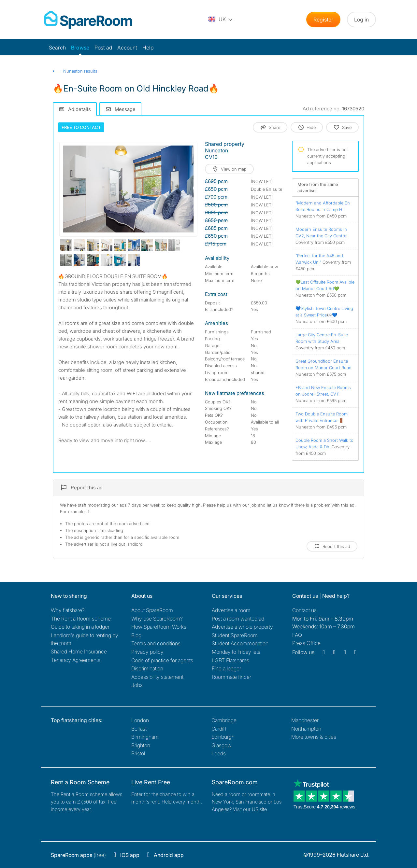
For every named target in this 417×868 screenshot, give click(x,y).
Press (306, 643)
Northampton (306, 729)
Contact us (304, 610)
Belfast (139, 729)
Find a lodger (226, 668)
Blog (136, 635)
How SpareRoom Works (159, 627)
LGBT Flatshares (230, 660)
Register (323, 20)
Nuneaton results (80, 71)
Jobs (137, 685)
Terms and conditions (156, 643)
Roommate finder (231, 677)
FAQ (297, 635)
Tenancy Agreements (76, 660)
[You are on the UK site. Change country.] (221, 20)
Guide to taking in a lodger (80, 627)
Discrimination (147, 668)
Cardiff (219, 729)
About (152, 610)
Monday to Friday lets (236, 652)
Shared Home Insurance (79, 651)
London (140, 720)
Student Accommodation (240, 643)
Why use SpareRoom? (157, 619)
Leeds (219, 753)
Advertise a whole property (242, 627)
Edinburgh (223, 737)
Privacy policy (147, 652)
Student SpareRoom (235, 635)
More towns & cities (314, 737)
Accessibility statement (157, 677)
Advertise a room (231, 610)
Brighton (141, 745)
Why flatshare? (68, 610)
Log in (361, 20)
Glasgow (222, 745)
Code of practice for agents (162, 660)
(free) (78, 855)
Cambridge (224, 720)
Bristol (138, 753)
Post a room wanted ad (238, 619)
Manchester (305, 720)
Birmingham (145, 737)
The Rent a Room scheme (81, 619)
